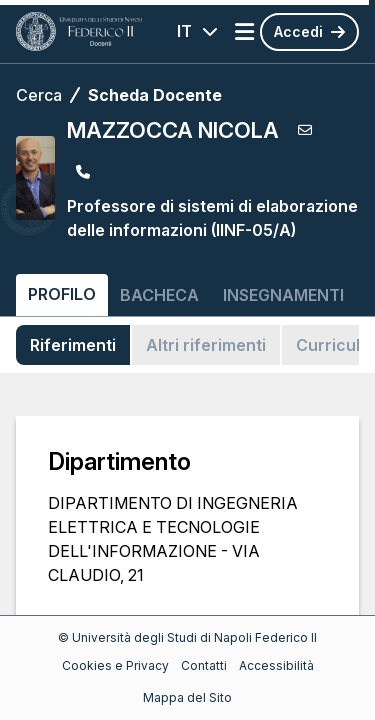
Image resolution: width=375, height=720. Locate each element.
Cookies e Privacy (115, 665)
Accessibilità (276, 665)
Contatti (204, 665)
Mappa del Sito (187, 697)
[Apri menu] (244, 32)
